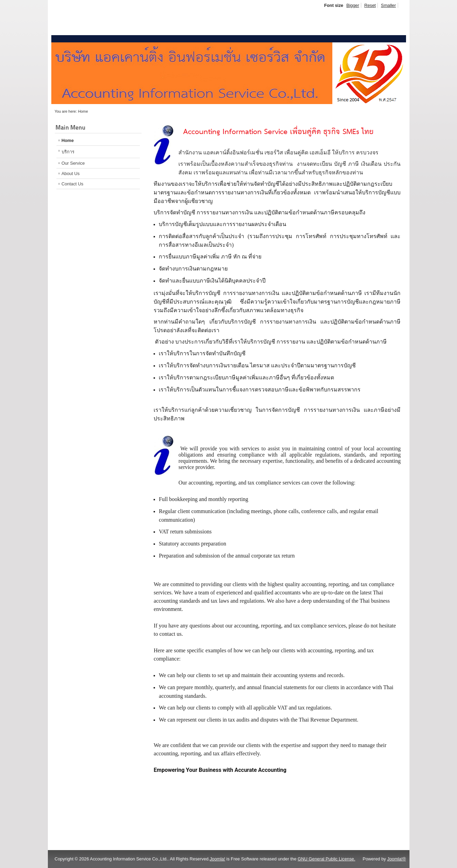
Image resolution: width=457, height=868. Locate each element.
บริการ (68, 152)
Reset (370, 5)
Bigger (353, 5)
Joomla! (217, 859)
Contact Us (72, 184)
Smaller (388, 5)
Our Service (73, 163)
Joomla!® (396, 859)
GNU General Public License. (326, 859)
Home (68, 140)
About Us (71, 173)
